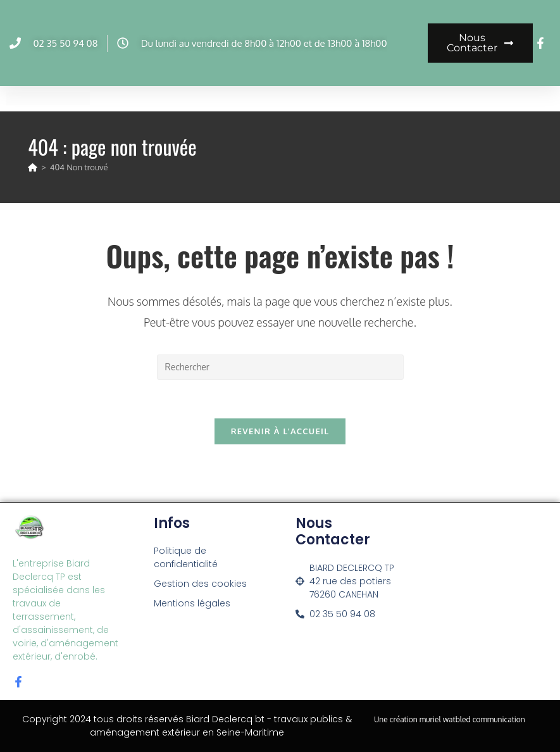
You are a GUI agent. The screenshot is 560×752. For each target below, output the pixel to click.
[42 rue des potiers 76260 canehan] (492, 593)
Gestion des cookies (200, 584)
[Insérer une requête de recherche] (280, 367)
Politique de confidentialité (186, 557)
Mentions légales (192, 603)
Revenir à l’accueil (280, 431)
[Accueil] (33, 167)
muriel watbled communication (472, 719)
